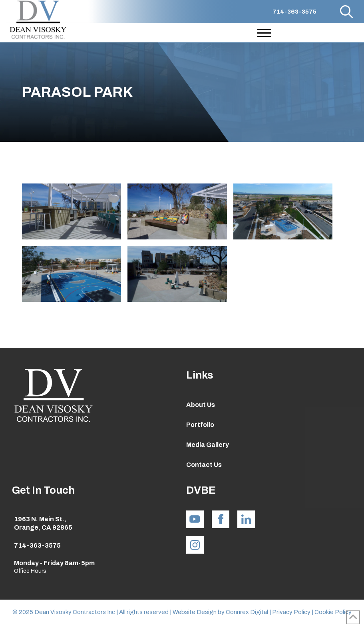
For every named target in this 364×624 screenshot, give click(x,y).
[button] (346, 12)
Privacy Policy (292, 612)
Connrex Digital (247, 612)
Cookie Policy (333, 612)
